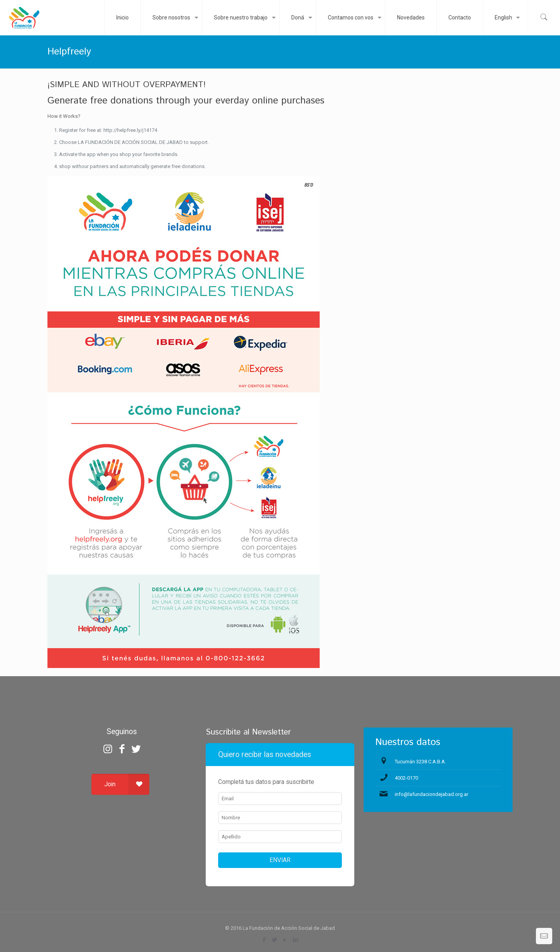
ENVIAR (280, 860)
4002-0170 (406, 778)
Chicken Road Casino (280, 700)
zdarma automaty (280, 686)
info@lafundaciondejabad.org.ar (431, 794)
